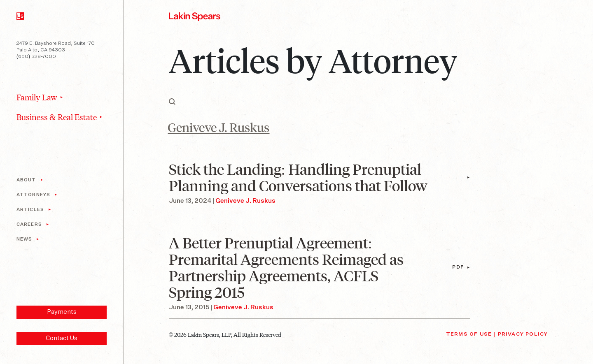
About (26, 180)
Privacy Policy (523, 334)
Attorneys (33, 195)
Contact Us (62, 338)
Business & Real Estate (57, 117)
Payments (62, 312)
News (24, 239)
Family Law (37, 97)
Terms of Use (469, 334)
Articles (30, 210)
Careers (29, 224)
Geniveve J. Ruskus (245, 201)
